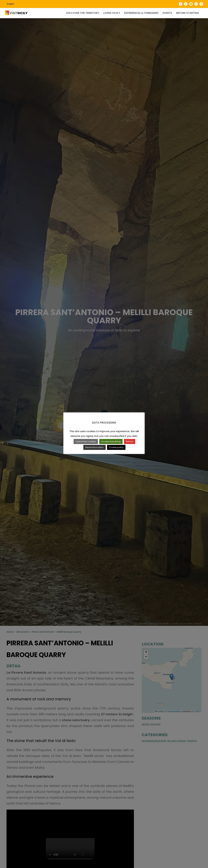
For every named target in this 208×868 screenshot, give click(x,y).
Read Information (94, 447)
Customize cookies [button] (86, 441)
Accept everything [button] (111, 441)
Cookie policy (116, 447)
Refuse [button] (130, 441)
